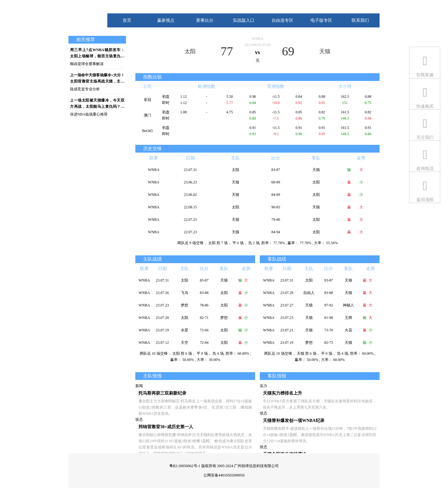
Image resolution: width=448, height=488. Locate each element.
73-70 (329, 330)
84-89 (276, 195)
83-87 (276, 170)
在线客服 (425, 75)
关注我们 (425, 137)
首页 (127, 20)
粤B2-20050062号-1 (185, 466)
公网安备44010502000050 (224, 475)
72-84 (204, 343)
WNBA (257, 39)
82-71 (204, 318)
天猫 (325, 51)
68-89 (276, 182)
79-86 (276, 220)
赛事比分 (205, 20)
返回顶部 (425, 200)
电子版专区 (321, 20)
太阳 (190, 51)
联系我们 (360, 20)
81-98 (329, 318)
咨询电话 (425, 169)
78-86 (204, 305)
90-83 (276, 207)
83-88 (204, 293)
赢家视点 (166, 20)
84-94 (276, 232)
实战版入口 (244, 20)
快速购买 (425, 106)
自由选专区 (282, 20)
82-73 (329, 343)
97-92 (329, 305)
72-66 (204, 330)
